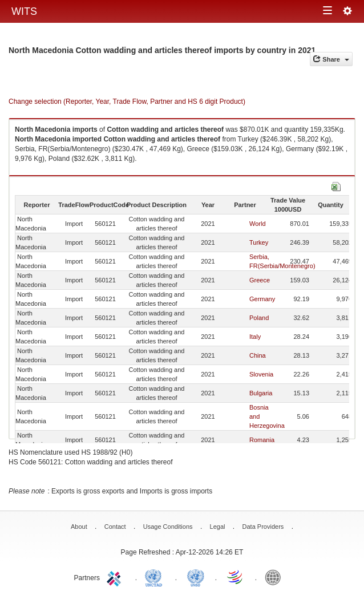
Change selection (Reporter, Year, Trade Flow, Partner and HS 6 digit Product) (127, 102)
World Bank (276, 577)
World (258, 224)
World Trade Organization (236, 577)
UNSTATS (196, 577)
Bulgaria (261, 393)
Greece (260, 280)
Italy (255, 337)
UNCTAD (156, 577)
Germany (262, 299)
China (258, 355)
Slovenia (261, 374)
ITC (116, 577)
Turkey (259, 242)
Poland (259, 318)
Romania (262, 440)
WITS (24, 11)
